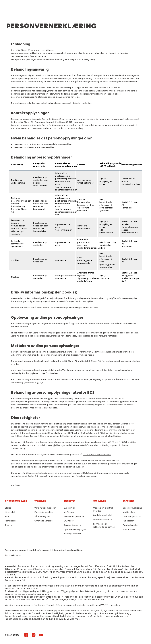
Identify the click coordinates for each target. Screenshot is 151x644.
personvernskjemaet (114, 119)
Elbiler (8, 508)
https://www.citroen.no (35, 56)
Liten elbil (10, 512)
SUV (7, 516)
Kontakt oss (129, 529)
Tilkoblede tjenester (74, 516)
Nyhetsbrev (129, 521)
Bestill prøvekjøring (132, 508)
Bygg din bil (69, 508)
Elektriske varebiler (44, 512)
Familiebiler (11, 521)
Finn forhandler (130, 525)
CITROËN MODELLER (16, 501)
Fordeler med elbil (102, 515)
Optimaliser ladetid (103, 520)
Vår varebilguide (42, 516)
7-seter (9, 525)
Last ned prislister (132, 516)
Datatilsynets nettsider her (97, 455)
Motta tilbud (129, 512)
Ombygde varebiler (44, 521)
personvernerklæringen (23, 97)
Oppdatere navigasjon (75, 529)
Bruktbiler (69, 521)
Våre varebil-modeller (45, 508)
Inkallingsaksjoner (72, 534)
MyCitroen (69, 512)
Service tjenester (73, 525)
